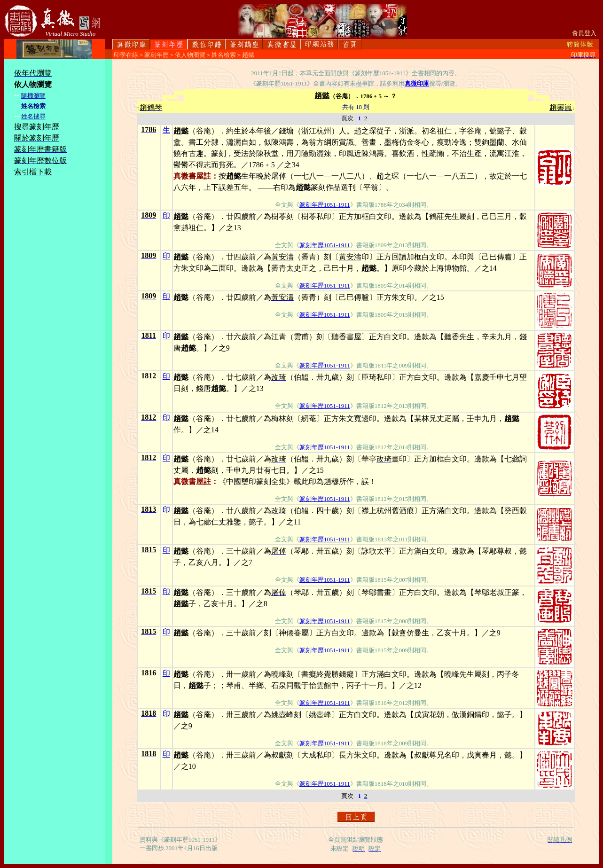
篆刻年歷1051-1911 (325, 205)
